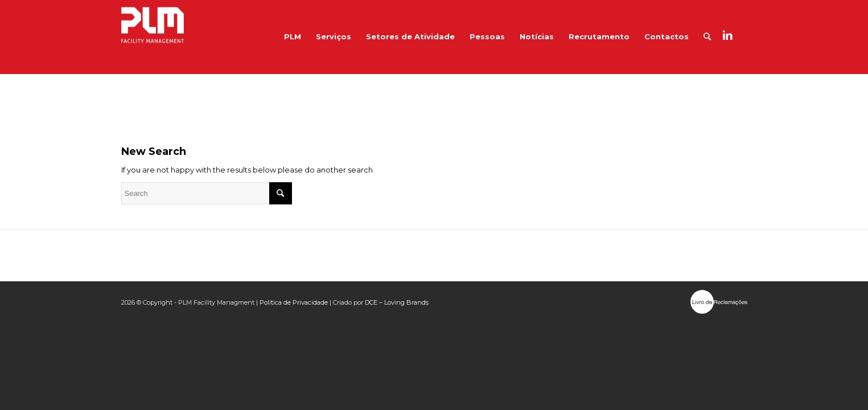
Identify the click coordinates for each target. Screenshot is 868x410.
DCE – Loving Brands (397, 302)
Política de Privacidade (294, 302)
